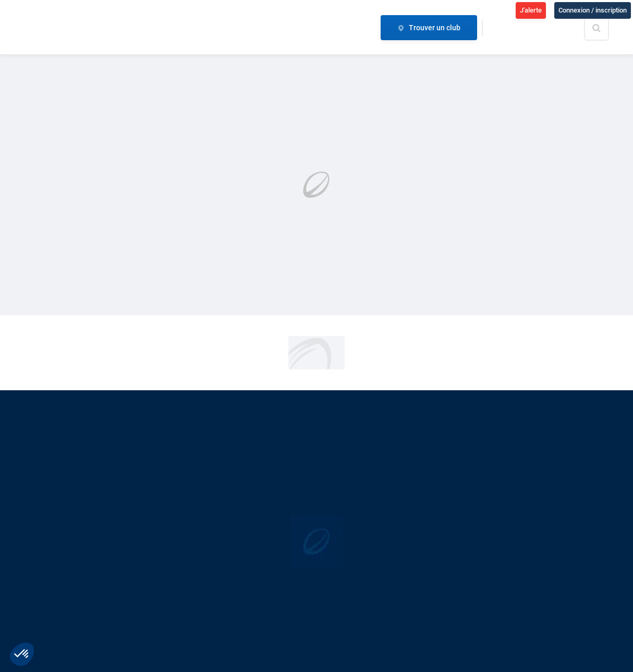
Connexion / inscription (593, 10)
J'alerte (531, 10)
